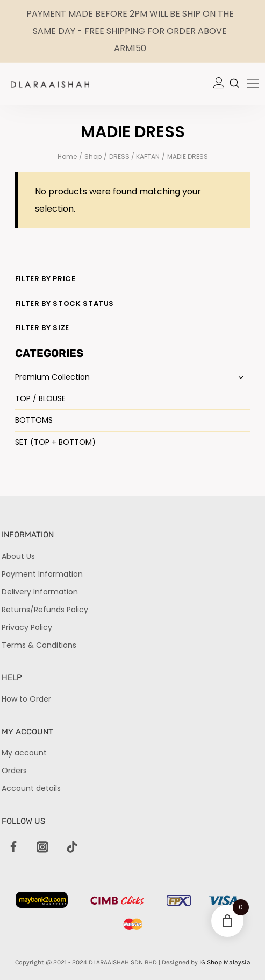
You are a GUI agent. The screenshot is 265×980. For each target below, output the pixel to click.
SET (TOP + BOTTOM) (55, 442)
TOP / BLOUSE (40, 398)
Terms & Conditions (39, 645)
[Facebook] (13, 848)
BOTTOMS (34, 420)
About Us (18, 556)
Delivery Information (40, 592)
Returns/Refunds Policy (45, 610)
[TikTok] (72, 848)
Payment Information (42, 574)
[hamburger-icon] (253, 85)
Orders (14, 771)
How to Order (26, 699)
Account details (31, 788)
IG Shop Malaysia (225, 962)
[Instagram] (43, 848)
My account (24, 753)
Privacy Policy (27, 627)
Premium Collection (52, 377)
